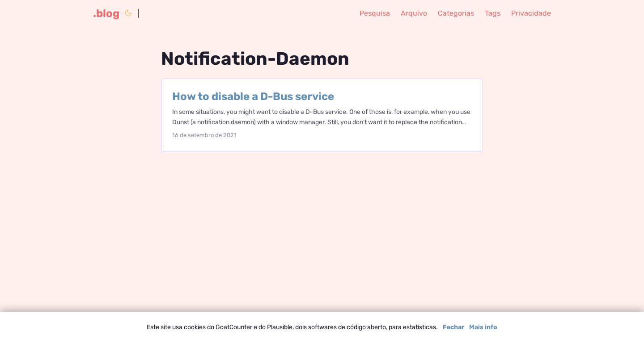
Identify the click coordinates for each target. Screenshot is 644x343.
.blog (106, 13)
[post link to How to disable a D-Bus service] (322, 115)
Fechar (453, 327)
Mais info (483, 327)
